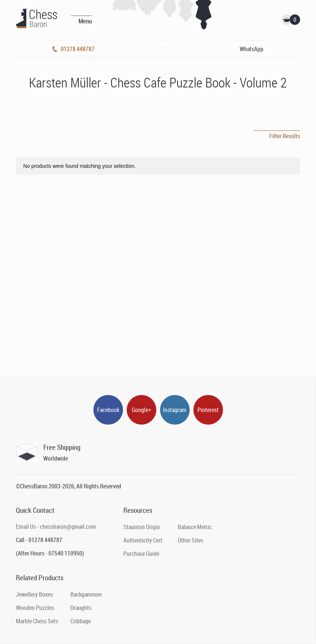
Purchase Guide (141, 554)
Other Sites (191, 540)
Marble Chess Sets (37, 621)
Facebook (108, 410)
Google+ (142, 410)
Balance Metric (195, 527)
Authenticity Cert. (144, 540)
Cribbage (81, 621)
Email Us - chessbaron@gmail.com (56, 527)
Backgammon (86, 594)
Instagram (175, 410)
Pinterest (208, 410)
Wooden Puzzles (35, 608)
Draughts (81, 608)
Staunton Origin (142, 527)
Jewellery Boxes (34, 594)
